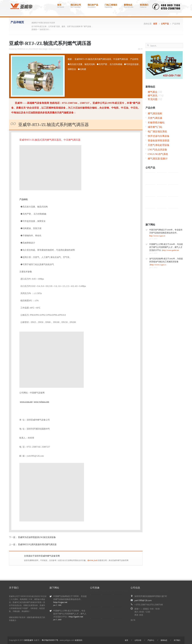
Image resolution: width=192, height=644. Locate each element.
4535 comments (55, 49)
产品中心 (151, 640)
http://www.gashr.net (171, 250)
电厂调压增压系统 (157, 132)
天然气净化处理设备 (159, 145)
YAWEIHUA (21, 49)
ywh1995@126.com (143, 600)
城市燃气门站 (155, 127)
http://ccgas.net (60, 602)
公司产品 (165, 24)
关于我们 (177, 640)
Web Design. (43, 49)
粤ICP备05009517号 (50, 640)
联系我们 (144, 6)
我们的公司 (76, 6)
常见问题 (155, 99)
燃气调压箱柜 (155, 113)
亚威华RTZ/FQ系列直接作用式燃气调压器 (37, 545)
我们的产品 (93, 6)
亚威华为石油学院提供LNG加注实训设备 (37, 537)
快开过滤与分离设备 (159, 136)
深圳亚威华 (29, 640)
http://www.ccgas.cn (157, 236)
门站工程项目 (111, 6)
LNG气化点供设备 (157, 150)
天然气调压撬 (155, 118)
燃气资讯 (156, 96)
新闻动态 (129, 6)
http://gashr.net (76, 617)
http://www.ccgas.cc (158, 265)
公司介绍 (138, 640)
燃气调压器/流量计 (158, 159)
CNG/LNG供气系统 (158, 154)
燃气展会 (155, 92)
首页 (61, 6)
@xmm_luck (92, 560)
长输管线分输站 (156, 122)
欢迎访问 (79, 640)
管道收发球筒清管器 (159, 141)
